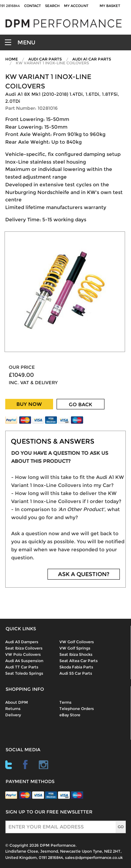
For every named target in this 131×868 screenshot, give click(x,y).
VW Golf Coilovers (77, 642)
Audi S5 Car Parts (76, 673)
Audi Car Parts (45, 59)
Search (52, 6)
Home (12, 59)
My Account (76, 6)
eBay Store (70, 715)
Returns (13, 709)
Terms (65, 702)
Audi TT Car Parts (22, 667)
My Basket (111, 6)
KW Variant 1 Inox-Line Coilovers (52, 63)
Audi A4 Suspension (24, 661)
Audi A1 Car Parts (92, 59)
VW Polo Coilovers (23, 654)
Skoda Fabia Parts (76, 667)
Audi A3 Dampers (22, 642)
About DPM (17, 702)
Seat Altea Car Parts (79, 661)
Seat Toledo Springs (24, 673)
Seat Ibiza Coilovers (24, 648)
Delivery (13, 715)
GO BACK (81, 404)
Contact (32, 6)
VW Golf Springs (75, 648)
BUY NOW (29, 404)
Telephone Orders (77, 709)
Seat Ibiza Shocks (76, 654)
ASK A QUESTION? (84, 574)
